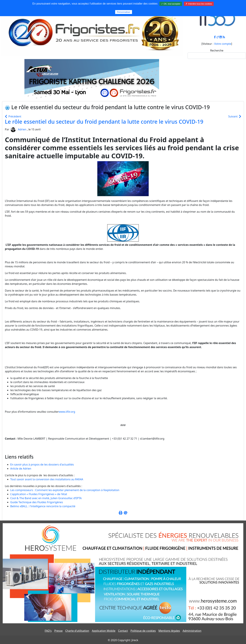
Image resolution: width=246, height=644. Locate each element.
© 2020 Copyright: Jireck (123, 640)
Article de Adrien (21, 469)
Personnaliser (124, 12)
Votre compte (223, 44)
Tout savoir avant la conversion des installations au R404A (47, 479)
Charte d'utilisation (77, 631)
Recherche (217, 50)
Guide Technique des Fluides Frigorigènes (37, 502)
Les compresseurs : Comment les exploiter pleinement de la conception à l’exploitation (65, 490)
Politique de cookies (143, 631)
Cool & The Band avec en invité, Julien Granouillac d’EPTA (46, 498)
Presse (58, 631)
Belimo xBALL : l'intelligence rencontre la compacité (43, 506)
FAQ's (48, 631)
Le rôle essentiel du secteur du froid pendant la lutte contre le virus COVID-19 (104, 122)
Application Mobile (104, 631)
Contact (123, 631)
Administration (192, 631)
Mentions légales (169, 631)
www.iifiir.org (67, 412)
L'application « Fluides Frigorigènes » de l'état (39, 494)
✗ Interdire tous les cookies (199, 4)
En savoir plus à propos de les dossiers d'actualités (42, 464)
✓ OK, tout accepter (171, 4)
